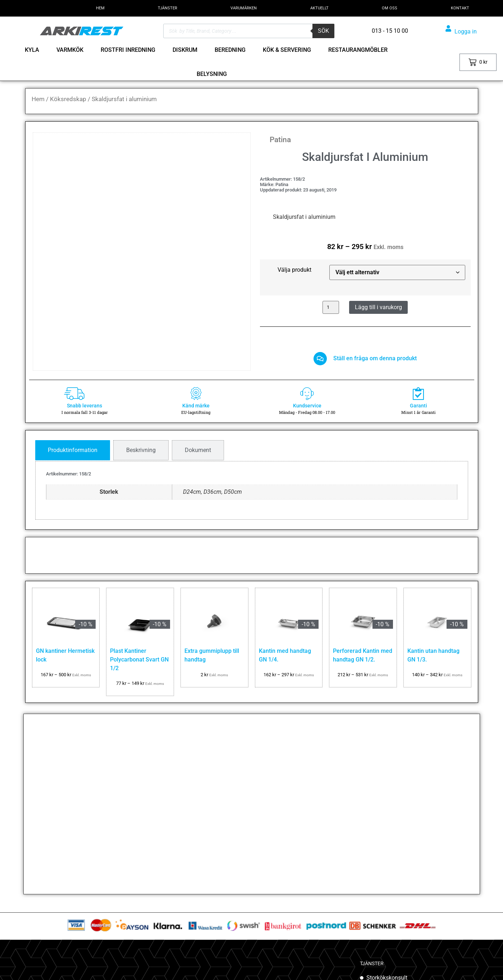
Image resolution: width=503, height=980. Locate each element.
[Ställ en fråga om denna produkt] (320, 361)
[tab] (73, 454)
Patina (280, 140)
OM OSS (390, 8)
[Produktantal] (331, 307)
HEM (100, 8)
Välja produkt (294, 270)
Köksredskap (68, 99)
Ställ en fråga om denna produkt (377, 360)
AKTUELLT (319, 8)
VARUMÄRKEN (244, 8)
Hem (38, 99)
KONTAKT (460, 8)
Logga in (466, 31)
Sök (323, 31)
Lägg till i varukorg (378, 307)
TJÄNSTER (168, 8)
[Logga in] (448, 28)
